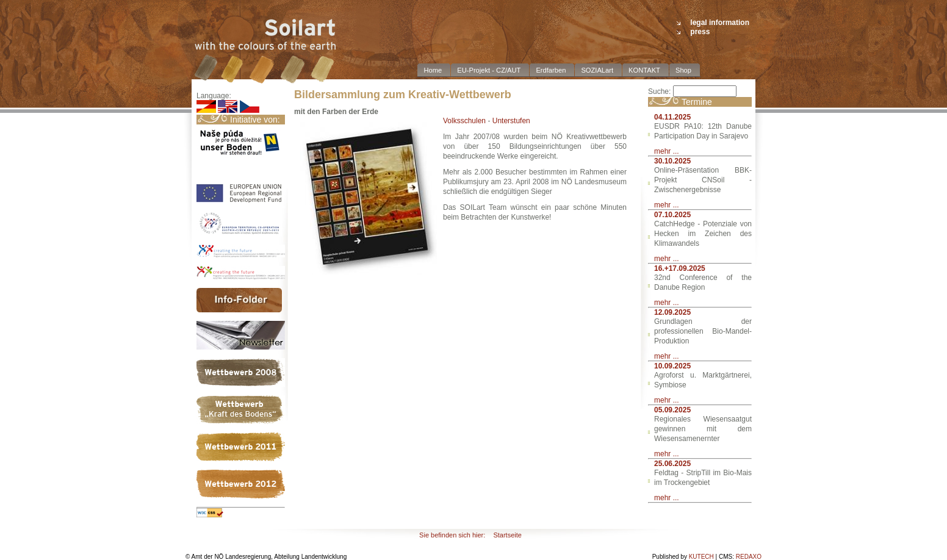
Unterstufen (511, 121)
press (700, 32)
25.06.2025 (672, 464)
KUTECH (701, 557)
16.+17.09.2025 (680, 268)
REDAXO (749, 557)
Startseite (507, 535)
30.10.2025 (672, 161)
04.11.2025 (672, 117)
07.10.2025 (672, 215)
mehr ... (667, 151)
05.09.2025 (672, 410)
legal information (720, 23)
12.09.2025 (672, 312)
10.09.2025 (672, 366)
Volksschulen (464, 121)
